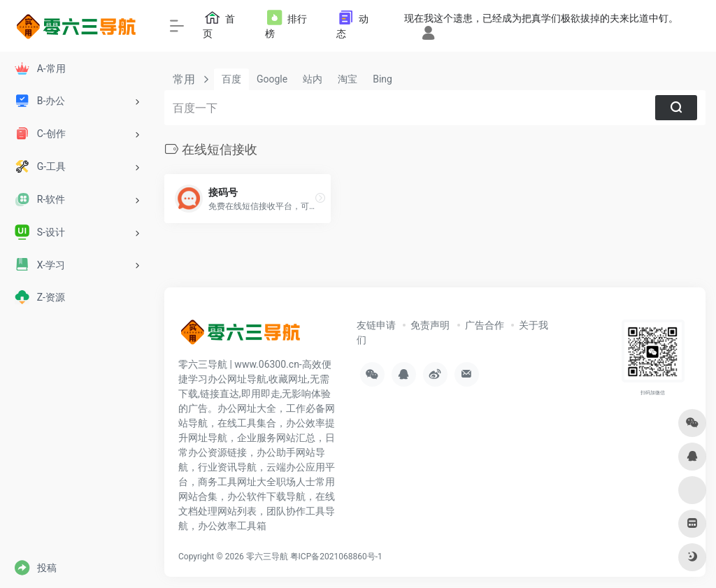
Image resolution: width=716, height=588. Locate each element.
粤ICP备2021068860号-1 (336, 557)
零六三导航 (267, 557)
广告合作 (485, 325)
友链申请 (376, 325)
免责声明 (430, 325)
